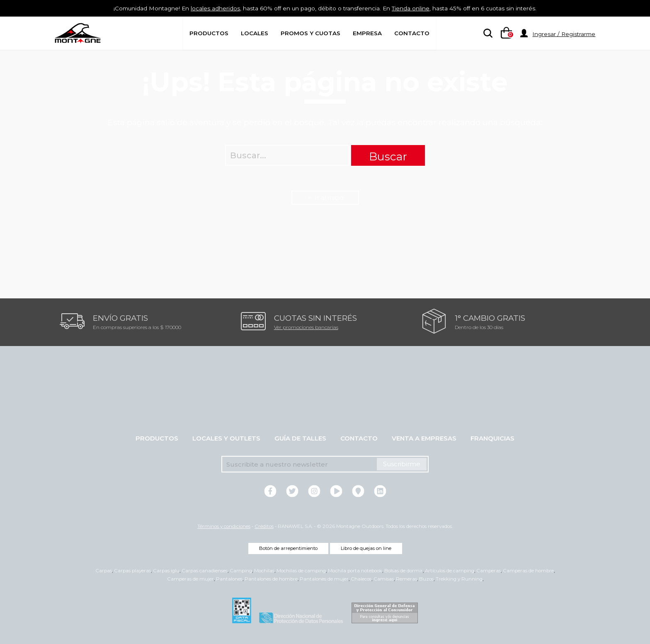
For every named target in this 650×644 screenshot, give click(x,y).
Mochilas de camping (301, 571)
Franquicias (492, 438)
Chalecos (361, 579)
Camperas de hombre (528, 571)
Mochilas (264, 571)
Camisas (384, 579)
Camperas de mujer (190, 579)
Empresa (367, 33)
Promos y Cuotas (310, 33)
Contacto (412, 33)
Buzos (426, 579)
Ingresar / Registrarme (564, 34)
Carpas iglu (166, 571)
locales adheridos (204, 8)
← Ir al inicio (325, 197)
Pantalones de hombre (271, 579)
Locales (255, 33)
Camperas (489, 571)
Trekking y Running (459, 579)
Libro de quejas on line (366, 548)
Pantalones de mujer (324, 579)
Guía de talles (300, 438)
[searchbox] (486, 34)
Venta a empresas (424, 438)
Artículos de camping (450, 571)
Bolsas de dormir (404, 571)
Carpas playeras (132, 571)
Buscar (388, 156)
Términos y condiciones (224, 526)
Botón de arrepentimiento (288, 548)
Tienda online (421, 8)
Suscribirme (402, 464)
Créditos (264, 526)
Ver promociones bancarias (306, 327)
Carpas (104, 571)
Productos (209, 33)
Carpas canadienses (205, 571)
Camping (241, 571)
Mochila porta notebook (355, 571)
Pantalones (229, 579)
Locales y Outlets (226, 438)
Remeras (406, 579)
